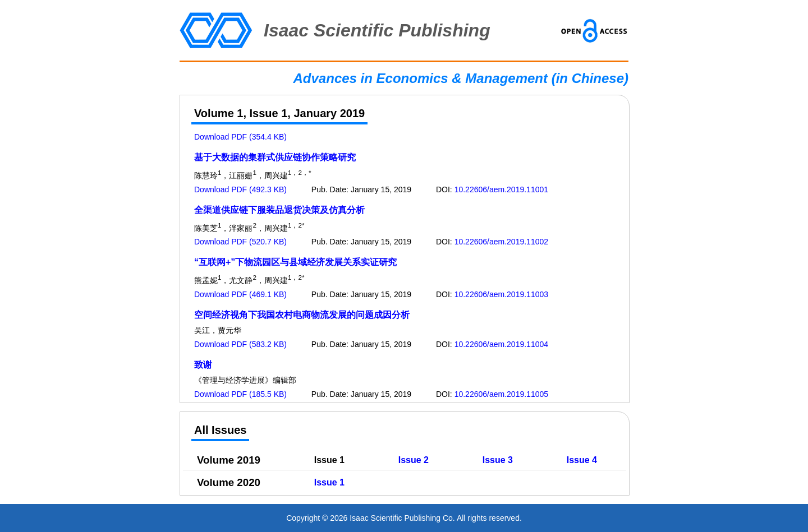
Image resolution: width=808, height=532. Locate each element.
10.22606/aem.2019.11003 (501, 294)
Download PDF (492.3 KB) (240, 189)
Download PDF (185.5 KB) (240, 394)
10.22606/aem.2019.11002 (501, 242)
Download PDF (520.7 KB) (240, 242)
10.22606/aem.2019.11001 (501, 189)
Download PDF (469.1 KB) (240, 294)
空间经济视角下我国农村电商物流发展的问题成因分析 (302, 315)
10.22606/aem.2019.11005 (501, 394)
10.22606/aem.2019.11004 (501, 344)
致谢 (203, 365)
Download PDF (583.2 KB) (240, 344)
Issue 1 (329, 482)
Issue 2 (414, 460)
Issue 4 (582, 460)
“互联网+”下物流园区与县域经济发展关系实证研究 (295, 262)
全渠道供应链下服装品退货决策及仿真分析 (279, 210)
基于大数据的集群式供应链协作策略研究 (275, 157)
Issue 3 (498, 460)
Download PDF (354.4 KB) (240, 137)
